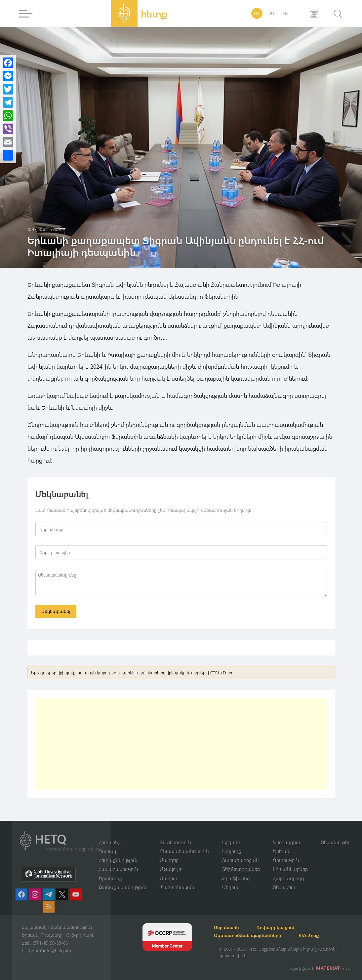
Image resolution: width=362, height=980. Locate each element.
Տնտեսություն (175, 842)
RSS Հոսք (317, 935)
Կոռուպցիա (287, 842)
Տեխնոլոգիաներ (241, 869)
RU (271, 13)
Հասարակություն (119, 869)
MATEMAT (329, 968)
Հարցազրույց (289, 878)
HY (257, 13)
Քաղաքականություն (123, 887)
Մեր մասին (231, 927)
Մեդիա (230, 887)
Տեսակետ (284, 887)
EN (285, 13)
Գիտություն (286, 860)
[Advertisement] (181, 745)
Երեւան (282, 851)
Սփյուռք (232, 851)
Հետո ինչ (109, 842)
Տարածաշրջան (241, 860)
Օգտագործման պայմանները (252, 935)
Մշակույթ (171, 869)
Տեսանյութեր (336, 842)
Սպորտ (168, 878)
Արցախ (231, 842)
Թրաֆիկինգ (236, 878)
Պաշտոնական (177, 887)
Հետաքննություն (118, 860)
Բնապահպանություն (184, 851)
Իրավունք (111, 878)
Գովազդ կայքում (284, 927)
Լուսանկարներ (290, 869)
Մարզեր (169, 860)
